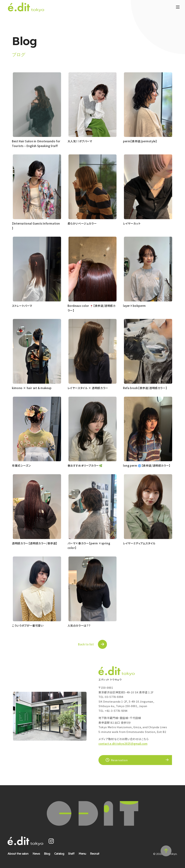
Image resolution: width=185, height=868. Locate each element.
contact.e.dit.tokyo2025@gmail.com (123, 738)
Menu (84, 851)
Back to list (86, 636)
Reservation (117, 755)
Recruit (96, 851)
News (38, 851)
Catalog (61, 851)
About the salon (20, 851)
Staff (73, 851)
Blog (49, 851)
